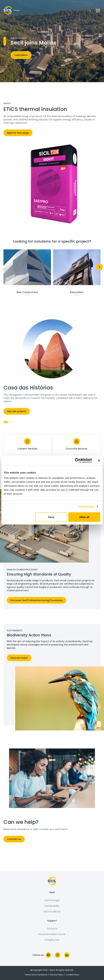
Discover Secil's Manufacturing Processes (36, 600)
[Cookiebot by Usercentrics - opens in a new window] (77, 461)
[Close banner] (99, 461)
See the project (17, 411)
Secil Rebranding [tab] (5, 51)
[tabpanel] (52, 121)
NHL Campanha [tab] (5, 38)
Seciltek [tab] (5, 48)
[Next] (100, 267)
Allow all (84, 517)
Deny (51, 517)
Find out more (19, 658)
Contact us (14, 839)
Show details (86, 506)
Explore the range (18, 133)
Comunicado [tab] (5, 44)
